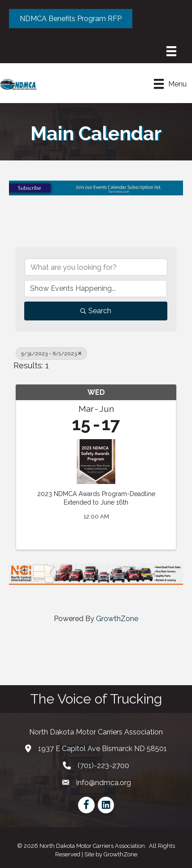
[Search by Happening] (96, 289)
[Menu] (171, 51)
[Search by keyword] (96, 267)
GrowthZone (117, 619)
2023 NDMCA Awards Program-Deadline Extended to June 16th (96, 498)
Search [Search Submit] (96, 311)
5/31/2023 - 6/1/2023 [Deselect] (51, 354)
